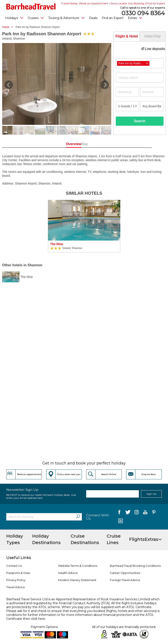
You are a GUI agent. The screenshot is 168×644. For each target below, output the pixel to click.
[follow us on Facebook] (119, 513)
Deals (93, 18)
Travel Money (69, 3)
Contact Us (14, 566)
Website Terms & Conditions (78, 566)
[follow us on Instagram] (137, 513)
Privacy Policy (16, 580)
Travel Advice (16, 587)
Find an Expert (113, 18)
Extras (135, 18)
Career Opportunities (125, 573)
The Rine (57, 244)
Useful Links (19, 558)
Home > (9, 27)
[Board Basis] (152, 106)
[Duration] (152, 92)
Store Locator (119, 3)
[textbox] (142, 78)
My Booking (137, 3)
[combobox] (140, 63)
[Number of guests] (127, 106)
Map (99, 144)
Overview (69, 144)
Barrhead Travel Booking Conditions (135, 566)
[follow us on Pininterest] (154, 513)
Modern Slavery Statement (77, 580)
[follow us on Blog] (120, 521)
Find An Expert (156, 3)
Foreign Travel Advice (125, 580)
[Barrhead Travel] (31, 6)
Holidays (14, 18)
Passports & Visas (18, 573)
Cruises (36, 18)
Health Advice (68, 573)
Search (140, 121)
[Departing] (127, 92)
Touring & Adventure (66, 18)
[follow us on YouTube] (145, 513)
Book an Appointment (94, 3)
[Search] (78, 517)
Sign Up (151, 494)
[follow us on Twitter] (128, 513)
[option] (84, 226)
